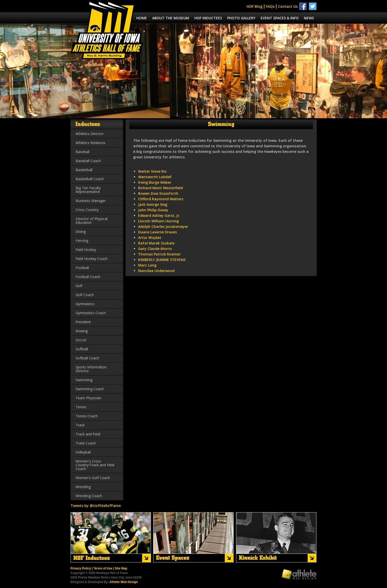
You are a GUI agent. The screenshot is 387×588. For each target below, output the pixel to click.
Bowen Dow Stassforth (158, 193)
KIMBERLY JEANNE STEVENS (162, 260)
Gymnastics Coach (91, 313)
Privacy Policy (81, 568)
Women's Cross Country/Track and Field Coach (95, 465)
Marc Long (147, 265)
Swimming (84, 380)
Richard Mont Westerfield (160, 188)
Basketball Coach (90, 179)
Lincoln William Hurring (158, 221)
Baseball (82, 152)
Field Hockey (86, 250)
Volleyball (83, 452)
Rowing (82, 331)
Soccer (81, 340)
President (83, 322)
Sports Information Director (91, 369)
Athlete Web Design (124, 582)
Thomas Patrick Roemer (159, 254)
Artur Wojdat (150, 238)
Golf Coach (85, 295)
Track (80, 425)
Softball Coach (87, 358)
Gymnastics (85, 304)
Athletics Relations (91, 143)
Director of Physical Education (92, 221)
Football (82, 268)
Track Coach (86, 443)
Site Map (121, 568)
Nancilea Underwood (156, 271)
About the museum (171, 18)
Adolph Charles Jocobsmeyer (163, 226)
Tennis (81, 407)
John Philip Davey (153, 210)
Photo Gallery (241, 18)
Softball (82, 349)
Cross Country (87, 210)
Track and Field (88, 434)
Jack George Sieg (153, 204)
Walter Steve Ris (152, 171)
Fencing (82, 241)
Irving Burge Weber (155, 182)
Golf (79, 286)
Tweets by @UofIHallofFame (96, 506)
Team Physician (88, 398)
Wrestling (83, 487)
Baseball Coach (88, 161)
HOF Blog (255, 6)
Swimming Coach (90, 389)
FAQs (270, 6)
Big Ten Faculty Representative (88, 190)
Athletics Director (90, 134)
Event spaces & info (280, 18)
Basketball (84, 170)
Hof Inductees (208, 18)
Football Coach (88, 277)
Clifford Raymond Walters (161, 199)
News (309, 18)
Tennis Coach (87, 416)
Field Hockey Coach (92, 259)
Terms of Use (103, 568)
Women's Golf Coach (93, 478)
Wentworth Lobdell (155, 177)
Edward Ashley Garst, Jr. (159, 215)
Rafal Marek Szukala (156, 243)
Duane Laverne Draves (157, 232)
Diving (81, 232)
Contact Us (288, 6)
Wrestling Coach (89, 496)
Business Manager (91, 201)
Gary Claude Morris (155, 249)
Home (142, 18)
